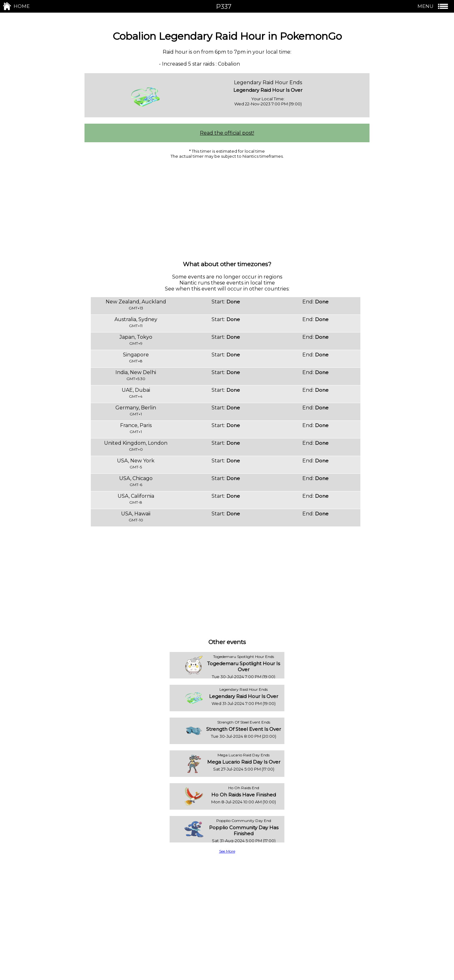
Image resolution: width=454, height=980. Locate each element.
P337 (224, 7)
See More (227, 851)
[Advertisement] (227, 209)
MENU (433, 6)
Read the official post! (227, 133)
